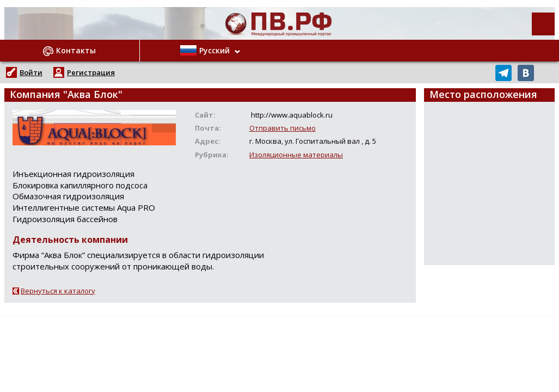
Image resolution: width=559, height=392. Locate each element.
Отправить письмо (282, 128)
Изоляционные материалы (296, 155)
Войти (31, 72)
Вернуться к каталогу (58, 291)
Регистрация (91, 72)
